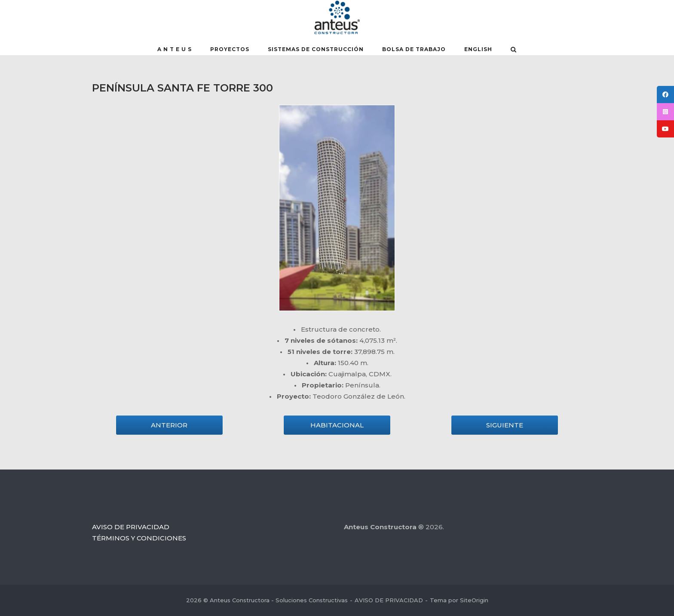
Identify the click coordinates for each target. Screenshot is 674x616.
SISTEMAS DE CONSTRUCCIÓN (316, 49)
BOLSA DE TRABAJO (414, 49)
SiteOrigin (474, 600)
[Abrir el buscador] (513, 50)
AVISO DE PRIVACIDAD (131, 527)
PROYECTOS (230, 49)
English (478, 49)
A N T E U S (175, 49)
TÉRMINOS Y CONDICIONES (139, 538)
